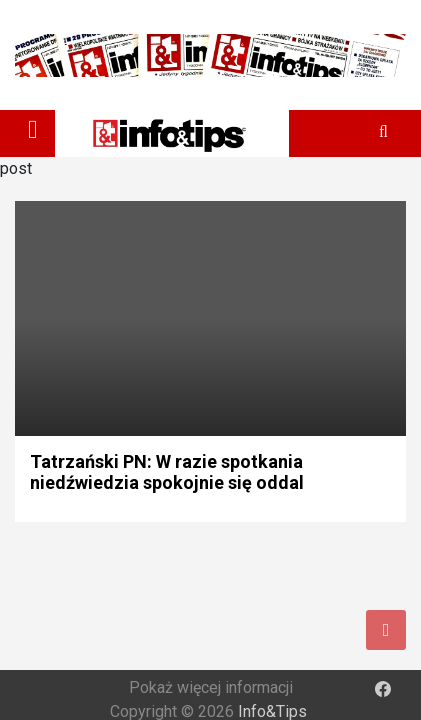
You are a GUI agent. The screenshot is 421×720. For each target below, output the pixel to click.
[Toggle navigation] (33, 130)
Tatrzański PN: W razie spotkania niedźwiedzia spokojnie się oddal (167, 472)
